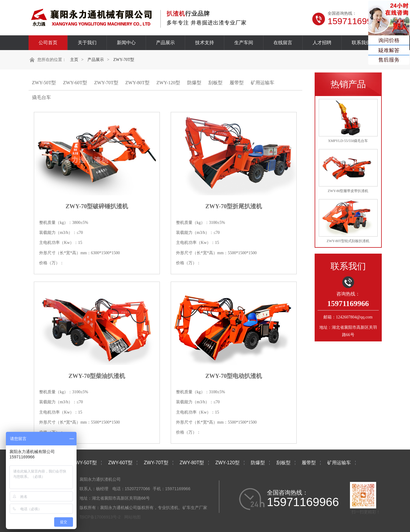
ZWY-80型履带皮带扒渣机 (348, 191)
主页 (74, 60)
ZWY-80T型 (137, 83)
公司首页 (48, 43)
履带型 (237, 83)
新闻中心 (126, 43)
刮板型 (215, 83)
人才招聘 (322, 43)
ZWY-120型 (168, 83)
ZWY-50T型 (44, 83)
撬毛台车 (42, 97)
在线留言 (283, 43)
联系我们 (361, 43)
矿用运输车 (263, 83)
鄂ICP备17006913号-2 (100, 517)
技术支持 (205, 43)
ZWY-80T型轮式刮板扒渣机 (348, 241)
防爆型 (194, 83)
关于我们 (87, 43)
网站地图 (132, 517)
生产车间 (244, 43)
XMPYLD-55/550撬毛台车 (348, 141)
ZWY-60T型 (75, 83)
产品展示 (165, 43)
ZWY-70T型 (124, 60)
